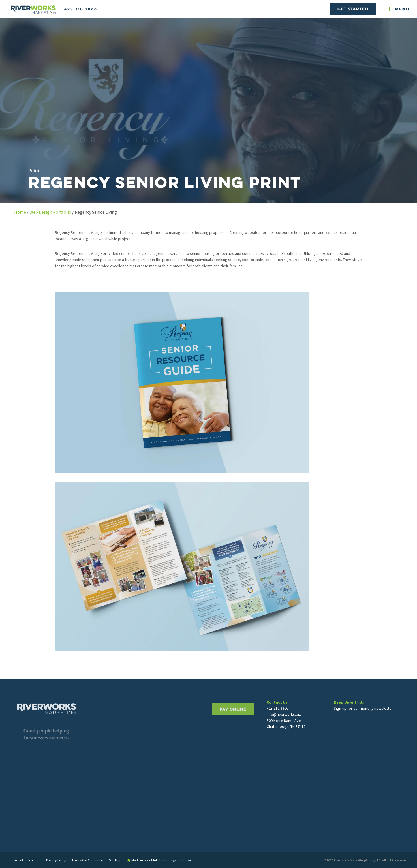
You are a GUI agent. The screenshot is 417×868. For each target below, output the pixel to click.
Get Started (353, 9)
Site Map (115, 860)
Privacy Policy (56, 860)
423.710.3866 (81, 9)
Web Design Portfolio (50, 212)
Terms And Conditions (87, 860)
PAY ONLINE (233, 725)
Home (20, 212)
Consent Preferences (26, 860)
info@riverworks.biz (284, 719)
